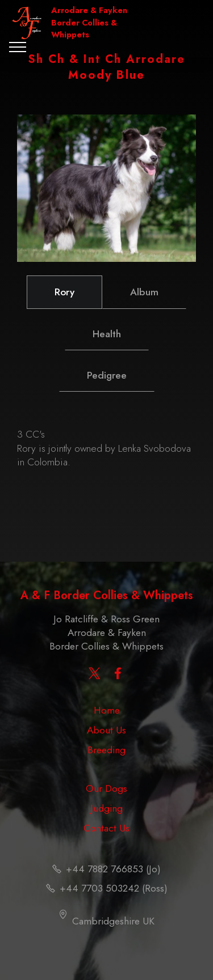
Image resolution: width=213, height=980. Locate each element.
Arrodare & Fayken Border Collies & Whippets (89, 22)
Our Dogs (106, 788)
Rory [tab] (64, 292)
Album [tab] (144, 292)
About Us (106, 730)
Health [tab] (107, 334)
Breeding (106, 750)
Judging (106, 808)
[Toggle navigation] (18, 47)
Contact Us (106, 828)
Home (107, 710)
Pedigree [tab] (107, 375)
